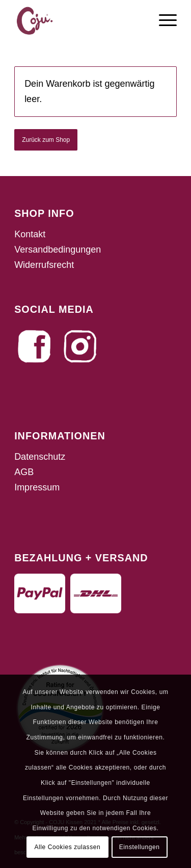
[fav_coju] (79, 20)
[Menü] (163, 20)
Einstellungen (140, 847)
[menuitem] (163, 20)
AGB (24, 472)
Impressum (37, 487)
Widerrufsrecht (44, 265)
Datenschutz (40, 457)
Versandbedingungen (58, 250)
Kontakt (30, 234)
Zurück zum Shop (46, 140)
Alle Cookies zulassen (67, 847)
